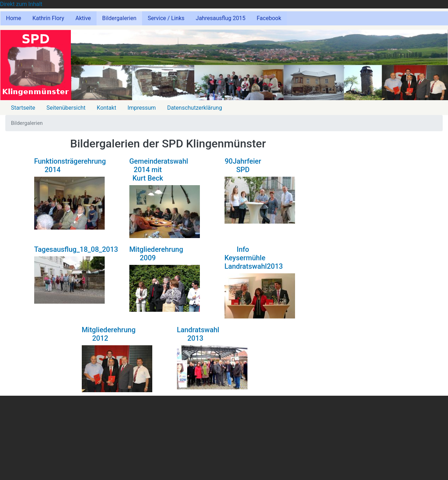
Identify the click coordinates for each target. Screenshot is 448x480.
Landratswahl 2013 (198, 334)
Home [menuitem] (14, 18)
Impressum (142, 108)
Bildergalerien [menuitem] (119, 18)
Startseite (23, 108)
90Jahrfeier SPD (243, 165)
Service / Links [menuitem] (166, 18)
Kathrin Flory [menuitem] (48, 18)
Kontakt (107, 108)
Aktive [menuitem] (83, 18)
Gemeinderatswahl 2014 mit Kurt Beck (159, 170)
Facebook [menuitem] (269, 18)
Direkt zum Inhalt (21, 4)
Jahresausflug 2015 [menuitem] (220, 18)
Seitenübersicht (66, 108)
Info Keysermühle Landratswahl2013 (254, 258)
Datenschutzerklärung (195, 108)
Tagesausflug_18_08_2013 (76, 249)
